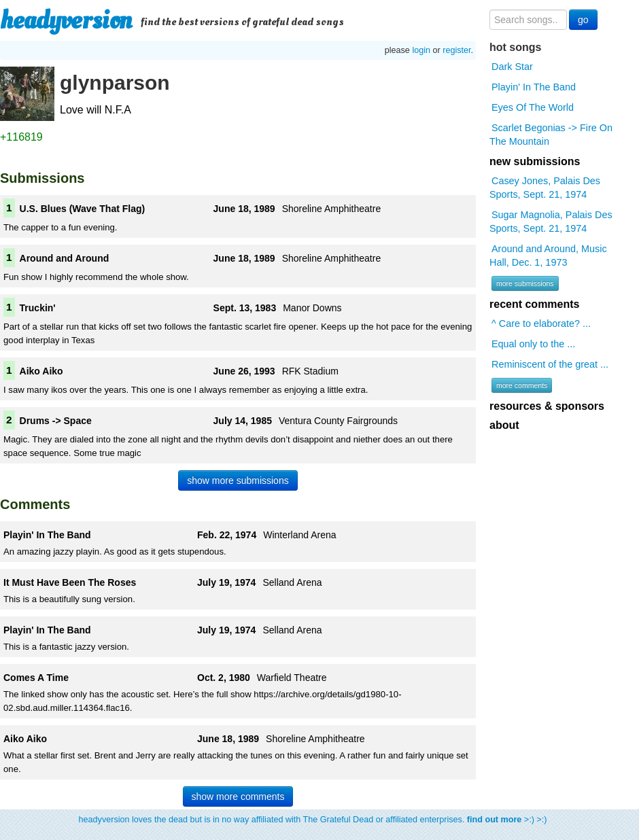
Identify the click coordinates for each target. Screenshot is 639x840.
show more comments (238, 797)
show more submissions (238, 480)
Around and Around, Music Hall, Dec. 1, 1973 (548, 256)
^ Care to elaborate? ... (541, 323)
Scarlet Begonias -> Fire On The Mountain (551, 135)
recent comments (535, 304)
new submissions (535, 161)
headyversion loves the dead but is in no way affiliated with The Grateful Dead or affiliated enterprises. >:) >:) (313, 820)
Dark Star (512, 67)
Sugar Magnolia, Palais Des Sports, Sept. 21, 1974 (551, 222)
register (456, 50)
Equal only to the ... (533, 344)
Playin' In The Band (534, 87)
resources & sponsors (547, 406)
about (504, 425)
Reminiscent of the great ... (550, 364)
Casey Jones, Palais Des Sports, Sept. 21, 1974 (545, 188)
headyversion (66, 20)
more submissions (525, 283)
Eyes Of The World (533, 107)
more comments (522, 385)
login (421, 50)
